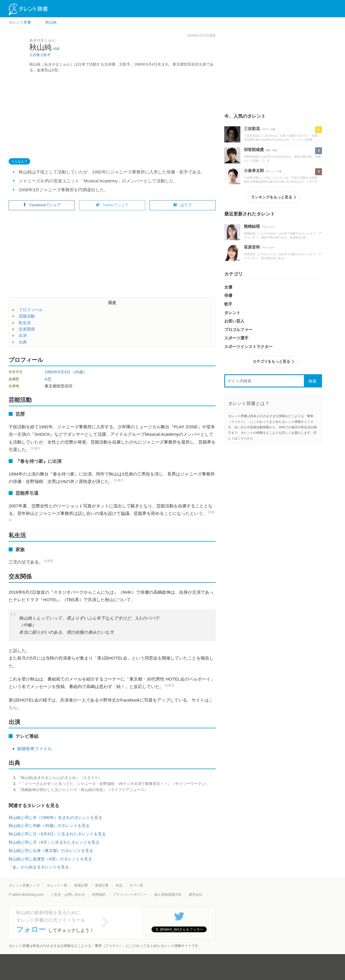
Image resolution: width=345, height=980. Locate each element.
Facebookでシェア (42, 205)
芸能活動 (27, 316)
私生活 (25, 323)
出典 (23, 342)
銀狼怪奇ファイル (34, 749)
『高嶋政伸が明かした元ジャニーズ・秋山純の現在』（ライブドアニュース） (83, 790)
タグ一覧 (136, 885)
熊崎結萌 (252, 226)
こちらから (245, 438)
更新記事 (102, 885)
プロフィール (31, 310)
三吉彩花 (252, 129)
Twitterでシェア (112, 205)
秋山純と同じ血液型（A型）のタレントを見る (50, 859)
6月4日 (64, 372)
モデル (265, 129)
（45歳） (79, 372)
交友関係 (27, 329)
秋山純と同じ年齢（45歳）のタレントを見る (49, 826)
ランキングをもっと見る (272, 197)
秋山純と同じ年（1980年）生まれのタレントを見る (55, 817)
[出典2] (119, 480)
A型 (48, 379)
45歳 (56, 49)
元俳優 (34, 55)
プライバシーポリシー (130, 895)
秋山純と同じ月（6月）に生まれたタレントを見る (54, 842)
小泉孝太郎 (254, 171)
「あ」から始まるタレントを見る (39, 867)
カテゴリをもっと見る (271, 361)
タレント (270, 171)
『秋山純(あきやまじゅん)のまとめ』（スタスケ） (60, 778)
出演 (23, 335)
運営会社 (195, 895)
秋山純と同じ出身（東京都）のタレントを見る (51, 851)
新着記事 (81, 885)
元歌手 (45, 55)
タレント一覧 (57, 885)
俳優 (268, 150)
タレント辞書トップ (24, 885)
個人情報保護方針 (168, 895)
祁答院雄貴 (254, 150)
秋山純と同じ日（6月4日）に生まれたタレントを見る (57, 834)
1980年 (51, 372)
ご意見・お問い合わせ (68, 895)
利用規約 (99, 895)
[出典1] (36, 448)
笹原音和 (252, 247)
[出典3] (49, 561)
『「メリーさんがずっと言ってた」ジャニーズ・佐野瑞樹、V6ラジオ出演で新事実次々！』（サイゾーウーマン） (113, 784)
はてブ (182, 205)
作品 (119, 885)
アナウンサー (269, 227)
